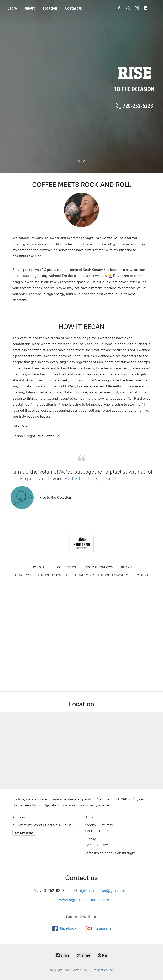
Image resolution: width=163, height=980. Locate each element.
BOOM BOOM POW (99, 567)
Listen (80, 478)
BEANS (126, 567)
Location (50, 8)
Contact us (74, 8)
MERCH (142, 575)
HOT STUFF (40, 567)
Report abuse (103, 970)
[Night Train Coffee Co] (81, 544)
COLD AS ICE (67, 567)
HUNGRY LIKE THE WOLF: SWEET (41, 575)
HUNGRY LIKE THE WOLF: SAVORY (102, 575)
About (30, 8)
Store (12, 8)
